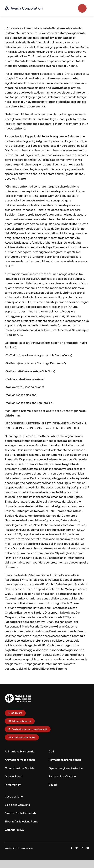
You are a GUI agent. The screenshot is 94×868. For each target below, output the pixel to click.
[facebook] (71, 848)
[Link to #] (82, 8)
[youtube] (88, 848)
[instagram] (82, 848)
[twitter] (77, 848)
